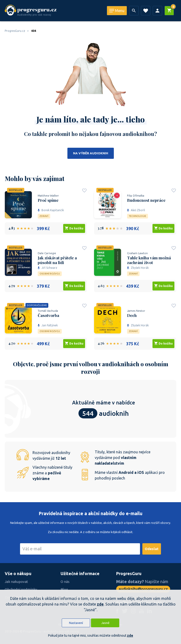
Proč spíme (48, 200)
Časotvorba (48, 315)
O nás (65, 582)
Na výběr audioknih (91, 153)
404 (34, 31)
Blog (64, 589)
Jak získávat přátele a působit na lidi (57, 260)
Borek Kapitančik (51, 210)
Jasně (105, 623)
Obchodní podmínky (21, 589)
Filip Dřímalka (136, 196)
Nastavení (76, 623)
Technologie (138, 216)
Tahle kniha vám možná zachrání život (149, 260)
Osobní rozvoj (50, 274)
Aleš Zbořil (136, 210)
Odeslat (152, 549)
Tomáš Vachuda (48, 311)
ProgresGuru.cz (15, 31)
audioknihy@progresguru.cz (143, 589)
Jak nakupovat (16, 582)
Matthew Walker (48, 196)
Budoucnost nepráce (146, 200)
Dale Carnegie (47, 253)
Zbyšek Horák (138, 268)
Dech (132, 315)
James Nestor (136, 311)
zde (100, 604)
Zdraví (44, 216)
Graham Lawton (137, 253)
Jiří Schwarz (47, 268)
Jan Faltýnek (48, 325)
